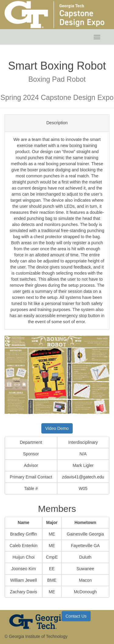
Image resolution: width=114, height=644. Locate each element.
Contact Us (76, 616)
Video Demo (57, 428)
